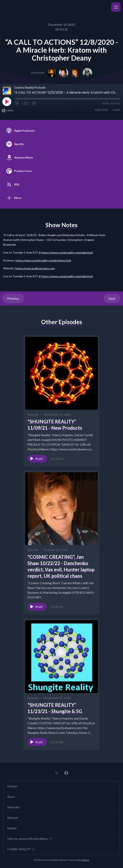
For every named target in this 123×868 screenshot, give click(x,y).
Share (116, 110)
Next (112, 298)
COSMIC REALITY (21, 849)
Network (13, 818)
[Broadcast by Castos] (7, 111)
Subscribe (101, 110)
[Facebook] (66, 773)
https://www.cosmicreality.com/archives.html (43, 260)
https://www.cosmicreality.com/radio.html (67, 252)
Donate (12, 828)
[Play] (7, 102)
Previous (13, 298)
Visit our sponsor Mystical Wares (30, 839)
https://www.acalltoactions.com (35, 268)
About (11, 797)
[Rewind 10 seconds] (17, 104)
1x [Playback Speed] (26, 104)
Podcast (12, 786)
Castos (85, 860)
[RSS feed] (57, 773)
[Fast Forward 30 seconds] (34, 104)
